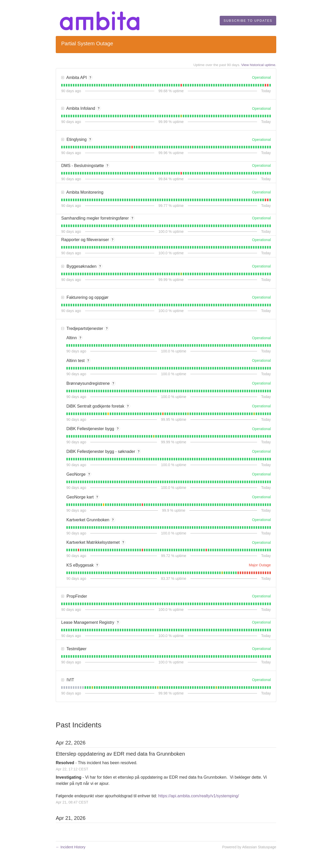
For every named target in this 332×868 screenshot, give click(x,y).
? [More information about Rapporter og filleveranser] (112, 240)
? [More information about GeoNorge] (89, 474)
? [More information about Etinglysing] (90, 140)
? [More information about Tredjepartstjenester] (107, 329)
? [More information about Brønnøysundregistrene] (113, 384)
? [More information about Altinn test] (88, 361)
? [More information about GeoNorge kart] (97, 497)
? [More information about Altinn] (80, 338)
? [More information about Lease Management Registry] (118, 623)
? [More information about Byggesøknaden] (100, 266)
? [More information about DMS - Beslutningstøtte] (108, 166)
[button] (248, 21)
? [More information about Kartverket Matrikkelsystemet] (123, 542)
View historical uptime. (259, 65)
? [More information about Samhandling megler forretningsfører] (132, 218)
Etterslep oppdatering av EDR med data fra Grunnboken (120, 754)
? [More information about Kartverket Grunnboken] (113, 520)
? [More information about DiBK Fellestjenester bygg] (118, 429)
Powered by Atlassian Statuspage (249, 847)
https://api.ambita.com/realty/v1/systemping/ (199, 796)
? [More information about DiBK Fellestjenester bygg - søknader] (139, 452)
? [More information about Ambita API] (90, 78)
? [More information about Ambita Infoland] (99, 108)
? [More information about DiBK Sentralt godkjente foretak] (128, 406)
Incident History (71, 847)
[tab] (62, 85)
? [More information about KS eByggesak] (97, 565)
